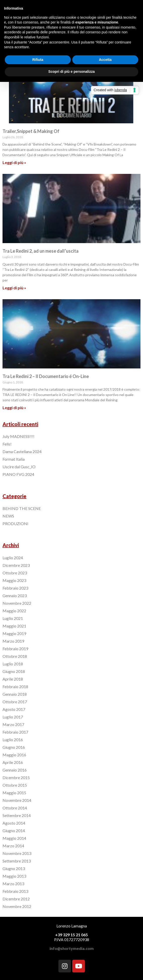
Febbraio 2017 (15, 732)
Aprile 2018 (13, 679)
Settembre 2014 (17, 815)
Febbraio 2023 (15, 588)
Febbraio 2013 (15, 891)
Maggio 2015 (14, 793)
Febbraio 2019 (15, 649)
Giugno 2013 (14, 868)
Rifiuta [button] (38, 60)
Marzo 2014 (13, 846)
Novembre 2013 (17, 853)
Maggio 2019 (14, 633)
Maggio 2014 (14, 838)
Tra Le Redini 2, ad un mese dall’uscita (41, 251)
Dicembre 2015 (16, 777)
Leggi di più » (14, 162)
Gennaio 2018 (15, 694)
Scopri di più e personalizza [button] (71, 72)
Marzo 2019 (13, 641)
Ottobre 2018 (15, 656)
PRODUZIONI (15, 523)
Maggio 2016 (14, 755)
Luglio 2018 (13, 664)
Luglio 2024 (13, 558)
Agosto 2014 (14, 823)
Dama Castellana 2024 (22, 451)
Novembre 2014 (17, 800)
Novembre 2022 (17, 603)
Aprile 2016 (13, 762)
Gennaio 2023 (15, 596)
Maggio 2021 (14, 626)
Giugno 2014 (14, 831)
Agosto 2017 (14, 709)
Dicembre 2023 (16, 565)
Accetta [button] (105, 60)
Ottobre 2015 (15, 785)
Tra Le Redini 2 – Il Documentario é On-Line (46, 376)
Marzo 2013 (13, 884)
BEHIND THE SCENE (22, 508)
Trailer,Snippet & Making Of (31, 131)
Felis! (7, 444)
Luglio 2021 (13, 618)
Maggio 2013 (14, 876)
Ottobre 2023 (15, 573)
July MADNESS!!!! (19, 436)
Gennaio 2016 (15, 770)
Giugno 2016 (14, 747)
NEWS (8, 516)
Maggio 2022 (14, 611)
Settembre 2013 (17, 861)
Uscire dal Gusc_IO (19, 467)
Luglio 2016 (13, 740)
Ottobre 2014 (15, 808)
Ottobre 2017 (15, 702)
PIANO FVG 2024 (18, 474)
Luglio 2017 (13, 717)
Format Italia (14, 459)
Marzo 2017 (13, 724)
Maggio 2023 (14, 580)
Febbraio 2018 (15, 686)
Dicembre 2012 (16, 899)
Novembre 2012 (17, 906)
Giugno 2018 (14, 671)
